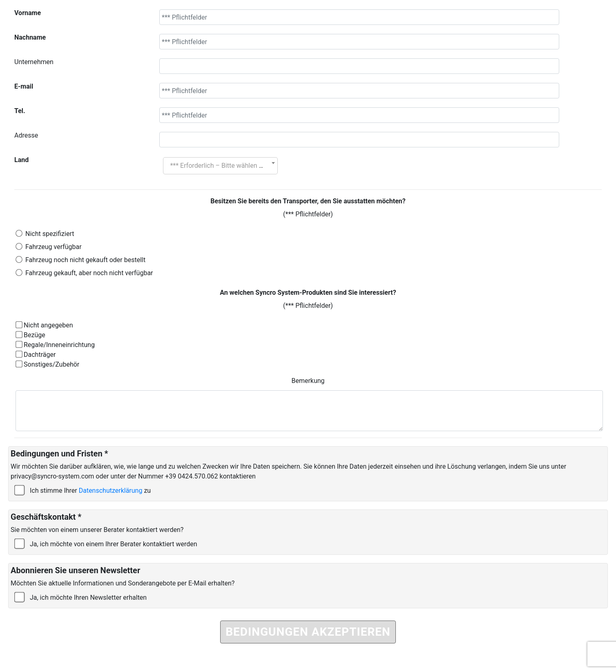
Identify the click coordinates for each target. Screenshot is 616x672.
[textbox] (220, 166)
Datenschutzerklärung (111, 491)
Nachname (30, 37)
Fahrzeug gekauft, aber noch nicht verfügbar (89, 273)
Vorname (28, 13)
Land (21, 160)
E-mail (24, 86)
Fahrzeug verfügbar (54, 247)
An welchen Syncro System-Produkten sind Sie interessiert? (308, 293)
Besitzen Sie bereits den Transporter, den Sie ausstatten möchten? (308, 201)
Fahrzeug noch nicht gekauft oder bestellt (85, 260)
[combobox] (220, 166)
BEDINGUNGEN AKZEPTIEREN (308, 632)
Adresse (26, 135)
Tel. (20, 111)
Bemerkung (308, 381)
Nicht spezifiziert (50, 234)
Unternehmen (34, 62)
